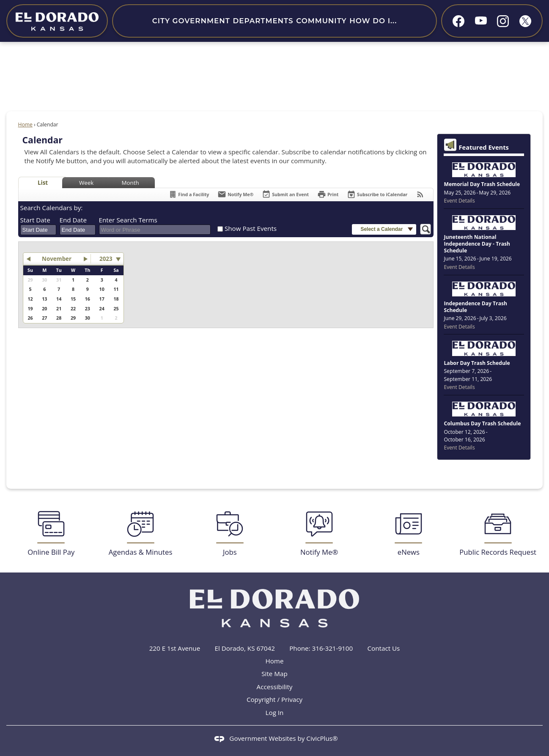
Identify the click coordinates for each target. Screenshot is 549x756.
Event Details (459, 201)
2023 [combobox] (106, 259)
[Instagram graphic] (503, 21)
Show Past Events (251, 228)
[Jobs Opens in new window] (230, 534)
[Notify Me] (235, 194)
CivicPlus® (322, 738)
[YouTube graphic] (481, 20)
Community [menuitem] (321, 21)
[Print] (328, 194)
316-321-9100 (333, 648)
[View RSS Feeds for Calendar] (420, 194)
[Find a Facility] (189, 194)
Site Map (274, 674)
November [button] (57, 259)
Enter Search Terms (128, 220)
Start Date (35, 220)
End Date (73, 220)
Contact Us (384, 648)
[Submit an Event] (285, 195)
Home (25, 125)
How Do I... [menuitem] (373, 21)
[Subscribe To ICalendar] (377, 194)
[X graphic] (525, 21)
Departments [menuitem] (263, 21)
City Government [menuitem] (191, 21)
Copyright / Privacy (274, 699)
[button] (384, 229)
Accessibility (275, 687)
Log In (275, 712)
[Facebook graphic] (458, 21)
